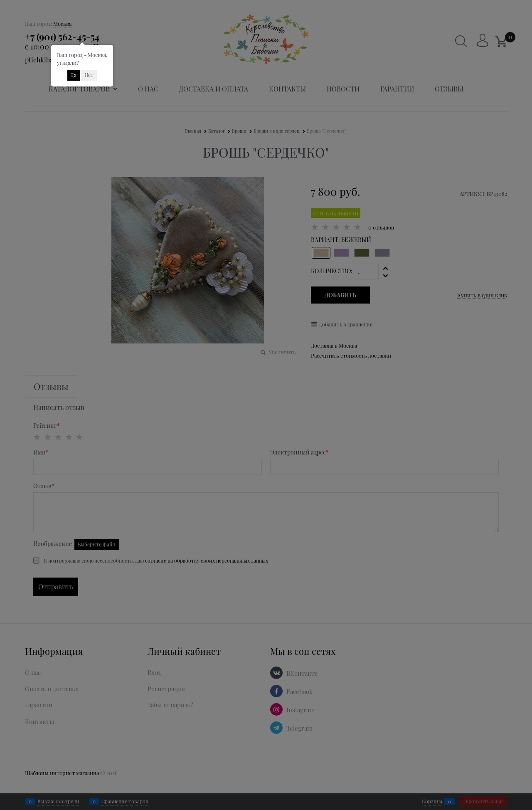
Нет (89, 75)
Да (74, 75)
